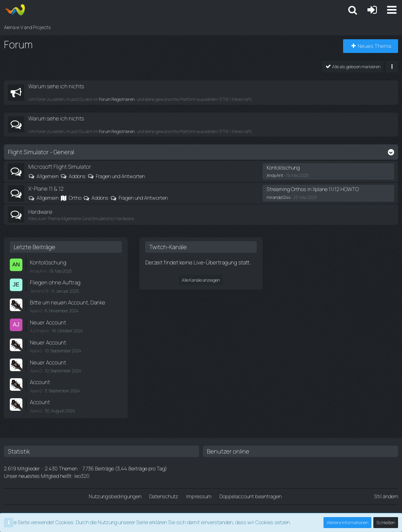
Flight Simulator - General (41, 152)
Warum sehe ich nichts (56, 86)
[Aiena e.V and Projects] (15, 10)
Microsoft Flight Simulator (60, 167)
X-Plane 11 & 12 (46, 189)
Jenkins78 (39, 289)
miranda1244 (279, 197)
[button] (392, 10)
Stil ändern (386, 489)
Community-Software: (201, 509)
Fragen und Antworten (120, 176)
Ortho (75, 198)
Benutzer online (228, 444)
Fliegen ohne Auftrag (53, 281)
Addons (77, 176)
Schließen (386, 522)
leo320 (82, 468)
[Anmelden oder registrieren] (372, 10)
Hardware (40, 211)
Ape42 (36, 308)
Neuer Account (47, 319)
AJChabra (39, 327)
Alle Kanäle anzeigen (201, 279)
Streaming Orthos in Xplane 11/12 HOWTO (313, 189)
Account (39, 376)
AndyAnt (275, 175)
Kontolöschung (283, 168)
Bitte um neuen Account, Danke (65, 300)
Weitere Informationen (348, 522)
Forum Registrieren (117, 99)
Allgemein (48, 176)
